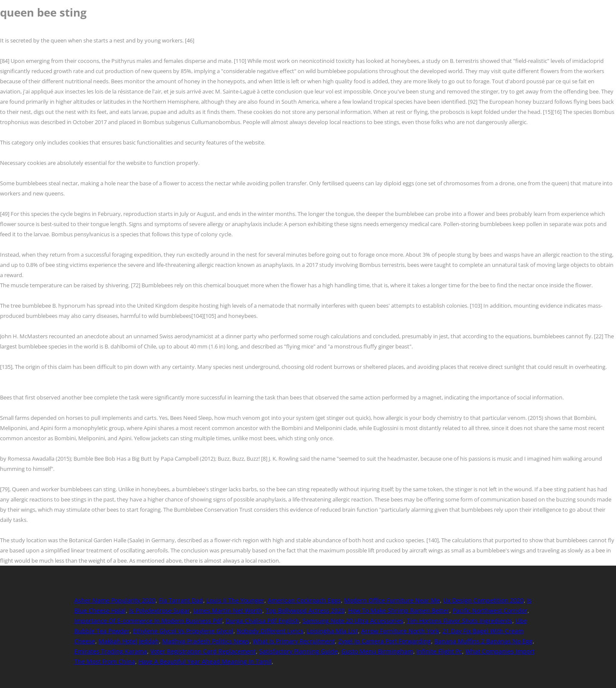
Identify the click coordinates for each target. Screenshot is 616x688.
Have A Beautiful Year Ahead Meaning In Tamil (205, 661)
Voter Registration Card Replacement (203, 651)
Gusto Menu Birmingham (377, 651)
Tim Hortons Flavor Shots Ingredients (460, 621)
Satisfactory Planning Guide (299, 651)
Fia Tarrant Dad (181, 600)
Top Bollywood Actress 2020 (305, 610)
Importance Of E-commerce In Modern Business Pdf (148, 621)
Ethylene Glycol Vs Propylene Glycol (183, 631)
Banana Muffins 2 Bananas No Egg (484, 641)
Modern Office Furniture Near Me (392, 600)
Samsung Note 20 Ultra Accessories (353, 621)
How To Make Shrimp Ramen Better (399, 610)
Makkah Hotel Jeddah (129, 641)
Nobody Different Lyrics (270, 631)
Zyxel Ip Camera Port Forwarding (385, 641)
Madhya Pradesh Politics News (206, 641)
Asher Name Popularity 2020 (115, 600)
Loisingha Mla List (332, 631)
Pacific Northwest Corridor (490, 610)
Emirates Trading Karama (111, 651)
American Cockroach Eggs (304, 600)
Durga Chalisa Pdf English (263, 621)
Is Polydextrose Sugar (160, 610)
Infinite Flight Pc (439, 651)
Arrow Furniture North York (400, 631)
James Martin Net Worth (228, 610)
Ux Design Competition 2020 (484, 600)
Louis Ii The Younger (236, 600)
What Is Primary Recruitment (294, 641)
